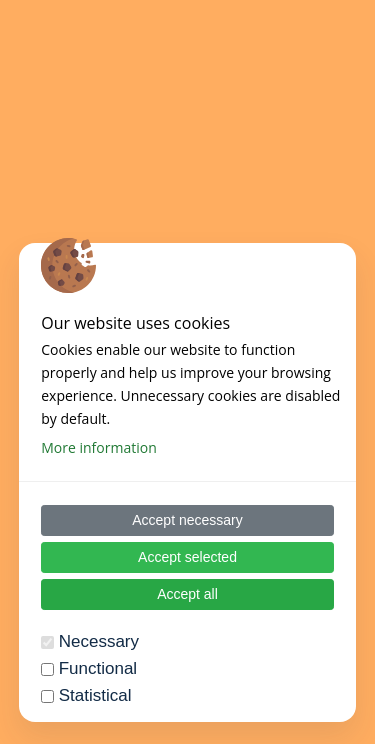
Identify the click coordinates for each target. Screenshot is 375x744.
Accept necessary (187, 520)
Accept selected (187, 557)
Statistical (95, 695)
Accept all (187, 594)
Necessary (99, 641)
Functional (98, 668)
